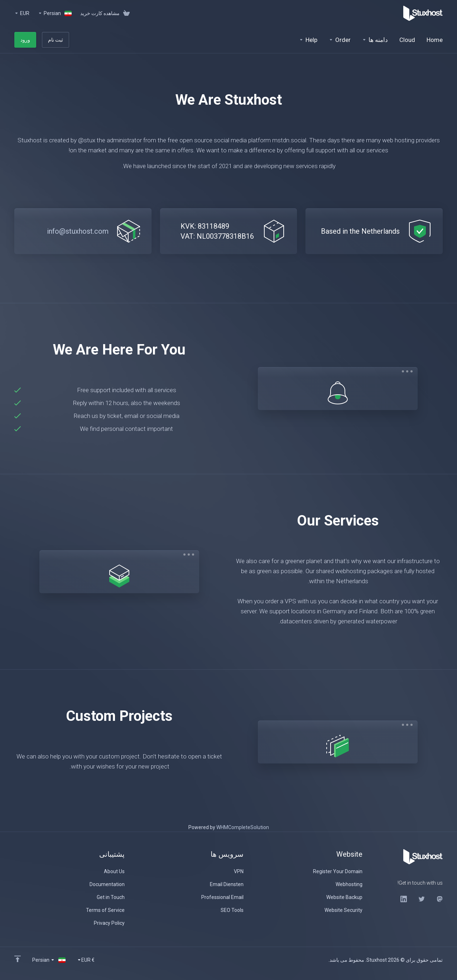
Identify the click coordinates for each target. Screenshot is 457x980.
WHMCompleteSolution (243, 827)
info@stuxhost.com (78, 231)
